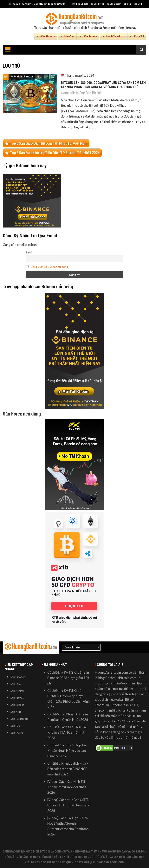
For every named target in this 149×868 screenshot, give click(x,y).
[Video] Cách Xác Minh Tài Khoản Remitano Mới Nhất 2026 (67, 787)
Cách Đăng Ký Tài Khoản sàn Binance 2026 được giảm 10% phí (69, 678)
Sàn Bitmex (17, 698)
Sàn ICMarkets (115, 36)
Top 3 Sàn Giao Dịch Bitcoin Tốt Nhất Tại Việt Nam (49, 143)
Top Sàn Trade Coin (133, 4)
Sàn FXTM (17, 733)
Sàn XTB (139, 36)
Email (29, 252)
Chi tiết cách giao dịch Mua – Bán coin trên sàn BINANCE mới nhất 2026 (68, 769)
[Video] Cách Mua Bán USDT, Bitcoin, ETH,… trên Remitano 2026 (69, 805)
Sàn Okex (16, 684)
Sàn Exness (90, 36)
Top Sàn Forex (97, 4)
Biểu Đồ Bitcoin (80, 4)
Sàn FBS (15, 726)
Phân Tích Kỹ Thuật (22, 77)
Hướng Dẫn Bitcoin (89, 93)
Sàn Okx (69, 36)
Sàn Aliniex (17, 691)
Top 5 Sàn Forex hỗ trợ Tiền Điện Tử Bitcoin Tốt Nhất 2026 (55, 153)
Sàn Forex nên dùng (22, 414)
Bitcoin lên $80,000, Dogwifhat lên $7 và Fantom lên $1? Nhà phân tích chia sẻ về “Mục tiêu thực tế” (103, 85)
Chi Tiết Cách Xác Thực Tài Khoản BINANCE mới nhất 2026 (67, 732)
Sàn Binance (48, 36)
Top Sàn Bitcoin (113, 4)
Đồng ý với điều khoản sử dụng (49, 267)
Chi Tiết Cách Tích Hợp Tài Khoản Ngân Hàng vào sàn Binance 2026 (67, 751)
